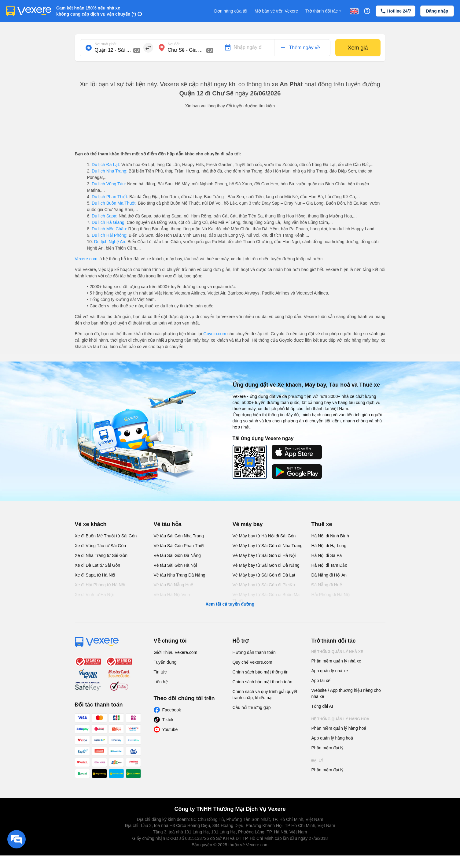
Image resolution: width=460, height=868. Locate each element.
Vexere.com (86, 259)
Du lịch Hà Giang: (109, 222)
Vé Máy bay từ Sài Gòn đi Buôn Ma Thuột (266, 598)
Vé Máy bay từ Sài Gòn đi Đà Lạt (264, 575)
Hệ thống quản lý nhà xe (337, 652)
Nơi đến (174, 44)
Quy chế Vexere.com (252, 662)
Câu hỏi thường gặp (252, 707)
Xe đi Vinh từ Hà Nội (94, 595)
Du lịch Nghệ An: (110, 242)
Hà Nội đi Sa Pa (327, 555)
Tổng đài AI (322, 706)
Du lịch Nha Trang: (110, 171)
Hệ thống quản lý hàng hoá (340, 719)
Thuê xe (322, 524)
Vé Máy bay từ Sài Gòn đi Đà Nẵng (266, 565)
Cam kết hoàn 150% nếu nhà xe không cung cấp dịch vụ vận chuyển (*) (96, 11)
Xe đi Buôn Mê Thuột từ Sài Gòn (106, 536)
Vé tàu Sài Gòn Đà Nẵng (177, 555)
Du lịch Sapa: (105, 216)
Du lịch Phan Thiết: (110, 197)
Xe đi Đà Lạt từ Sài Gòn (98, 565)
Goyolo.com (215, 334)
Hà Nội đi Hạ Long (329, 546)
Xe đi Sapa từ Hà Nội (95, 575)
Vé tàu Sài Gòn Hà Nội (175, 565)
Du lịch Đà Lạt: (106, 165)
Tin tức (160, 672)
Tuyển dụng (165, 662)
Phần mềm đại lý (328, 748)
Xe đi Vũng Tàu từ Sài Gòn (101, 546)
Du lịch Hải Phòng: (110, 235)
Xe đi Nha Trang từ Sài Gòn (101, 555)
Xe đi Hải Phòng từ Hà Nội (100, 585)
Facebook (172, 710)
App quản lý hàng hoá (332, 738)
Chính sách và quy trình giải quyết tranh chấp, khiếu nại (265, 695)
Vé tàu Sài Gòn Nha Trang (179, 536)
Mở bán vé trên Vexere (276, 11)
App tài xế (321, 681)
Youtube (170, 729)
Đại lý (317, 761)
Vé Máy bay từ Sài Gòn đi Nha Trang (268, 546)
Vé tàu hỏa (168, 524)
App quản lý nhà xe (330, 671)
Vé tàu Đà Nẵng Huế (174, 585)
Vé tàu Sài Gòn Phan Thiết (179, 546)
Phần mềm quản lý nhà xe (336, 661)
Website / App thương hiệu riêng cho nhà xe (346, 693)
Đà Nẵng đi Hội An (329, 575)
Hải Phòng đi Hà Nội (331, 595)
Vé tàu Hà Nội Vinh (172, 595)
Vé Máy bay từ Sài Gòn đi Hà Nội (264, 555)
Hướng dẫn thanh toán (254, 652)
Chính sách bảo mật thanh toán (263, 682)
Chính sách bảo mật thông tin (261, 672)
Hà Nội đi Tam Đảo (329, 565)
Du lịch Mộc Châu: (109, 229)
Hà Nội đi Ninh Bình (330, 536)
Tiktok (168, 720)
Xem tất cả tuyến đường (230, 604)
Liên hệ (161, 682)
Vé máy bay (248, 524)
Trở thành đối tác (324, 11)
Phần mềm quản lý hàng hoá (339, 728)
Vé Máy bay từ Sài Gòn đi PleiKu (264, 585)
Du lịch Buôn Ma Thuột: (114, 203)
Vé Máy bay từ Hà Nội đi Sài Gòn (264, 536)
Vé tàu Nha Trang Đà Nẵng (180, 575)
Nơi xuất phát (106, 44)
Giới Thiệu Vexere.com (176, 652)
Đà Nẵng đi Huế (327, 585)
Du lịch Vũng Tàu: (109, 184)
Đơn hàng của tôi (231, 11)
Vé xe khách (91, 524)
